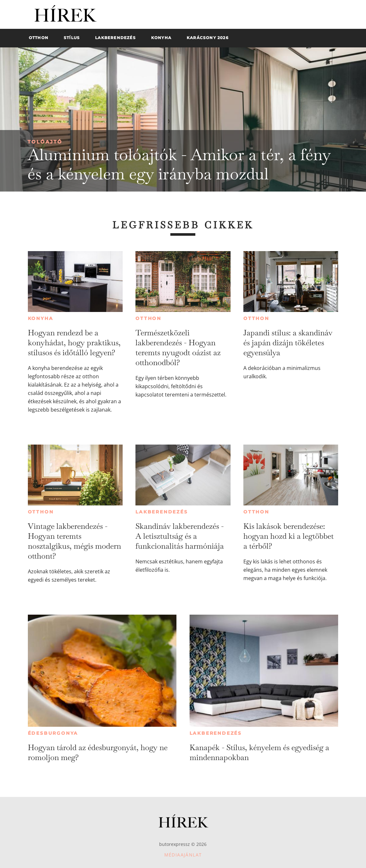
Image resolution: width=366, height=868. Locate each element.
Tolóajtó (45, 142)
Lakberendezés (162, 512)
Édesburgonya (53, 733)
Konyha (41, 318)
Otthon (148, 318)
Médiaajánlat (183, 855)
